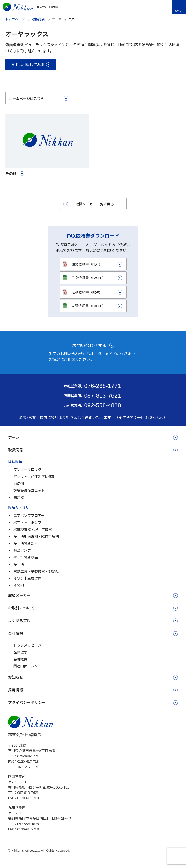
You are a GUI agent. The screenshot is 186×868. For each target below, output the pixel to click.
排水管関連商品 (26, 557)
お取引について (21, 608)
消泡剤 (19, 483)
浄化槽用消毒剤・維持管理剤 (36, 536)
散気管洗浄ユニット (29, 490)
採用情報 (16, 690)
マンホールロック (27, 469)
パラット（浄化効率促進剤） (36, 476)
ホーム (14, 437)
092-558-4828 (102, 405)
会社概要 (20, 659)
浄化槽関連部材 (26, 543)
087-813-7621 (102, 396)
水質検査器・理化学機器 (33, 529)
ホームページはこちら (27, 98)
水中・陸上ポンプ (27, 522)
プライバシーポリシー (27, 702)
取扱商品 (38, 19)
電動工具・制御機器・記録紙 (36, 571)
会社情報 (16, 633)
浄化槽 (19, 564)
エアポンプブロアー (29, 515)
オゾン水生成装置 (27, 578)
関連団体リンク (26, 666)
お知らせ (16, 677)
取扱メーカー (19, 595)
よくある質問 (19, 620)
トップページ (15, 19)
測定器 (19, 497)
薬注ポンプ (22, 550)
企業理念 (20, 652)
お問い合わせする (89, 345)
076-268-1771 (102, 386)
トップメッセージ (27, 645)
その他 (19, 585)
